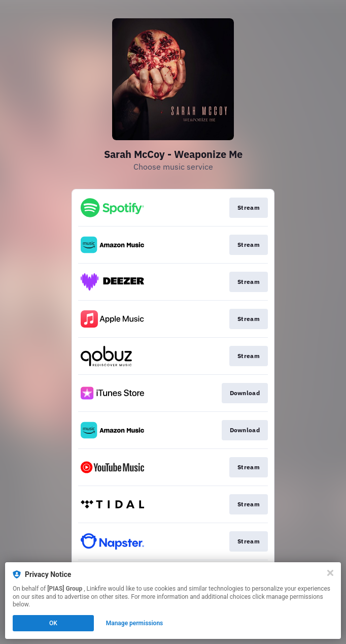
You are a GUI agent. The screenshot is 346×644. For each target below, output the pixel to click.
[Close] (330, 573)
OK (53, 623)
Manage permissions (135, 623)
